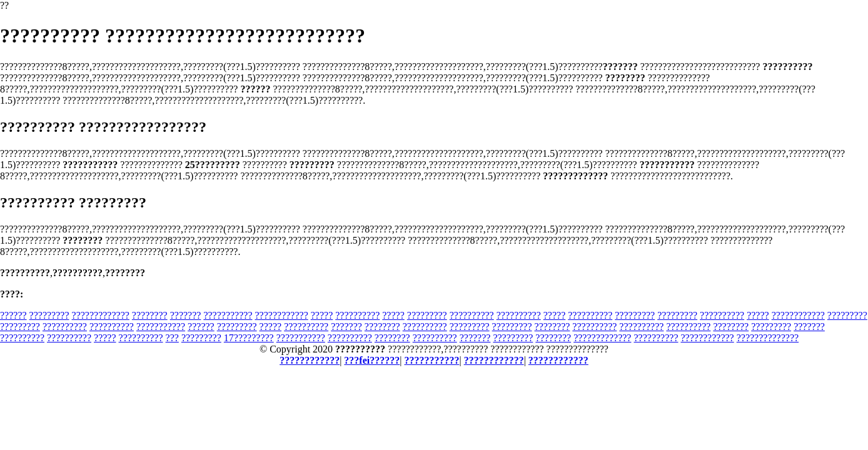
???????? (150, 315)
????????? (49, 315)
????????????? (101, 315)
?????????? (357, 315)
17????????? (249, 338)
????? (322, 315)
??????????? (228, 315)
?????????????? (768, 338)
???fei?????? (372, 360)
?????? (13, 315)
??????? (186, 315)
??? (172, 338)
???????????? (282, 315)
